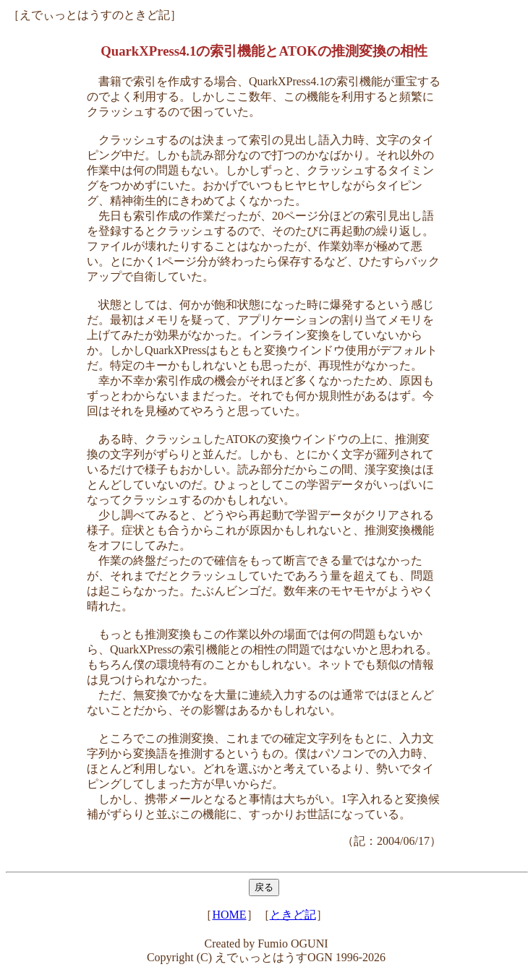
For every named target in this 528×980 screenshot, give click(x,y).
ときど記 (293, 915)
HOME (229, 915)
